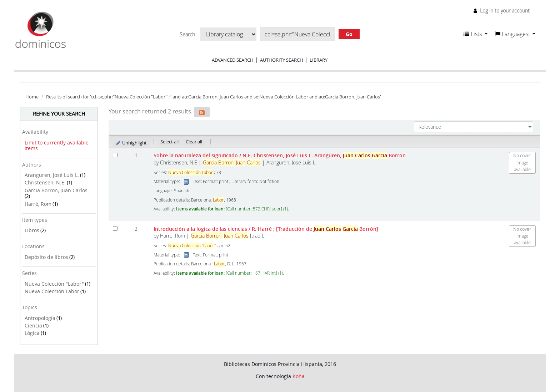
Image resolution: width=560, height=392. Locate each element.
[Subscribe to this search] (202, 112)
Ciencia (33, 325)
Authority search (282, 60)
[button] (476, 34)
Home (32, 97)
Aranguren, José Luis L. (52, 175)
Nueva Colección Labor (52, 291)
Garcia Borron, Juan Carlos (56, 190)
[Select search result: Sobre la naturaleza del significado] (115, 155)
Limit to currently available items (57, 146)
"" (192, 246)
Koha (299, 376)
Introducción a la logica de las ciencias (266, 229)
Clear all (194, 142)
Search (187, 35)
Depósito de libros (46, 257)
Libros (32, 230)
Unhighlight (131, 143)
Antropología (40, 318)
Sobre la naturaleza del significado (280, 155)
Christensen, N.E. (45, 182)
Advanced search (233, 60)
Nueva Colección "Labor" (54, 284)
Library (319, 60)
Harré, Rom (38, 204)
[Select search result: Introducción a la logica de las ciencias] (115, 228)
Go (349, 34)
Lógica (32, 333)
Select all (169, 142)
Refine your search (59, 114)
